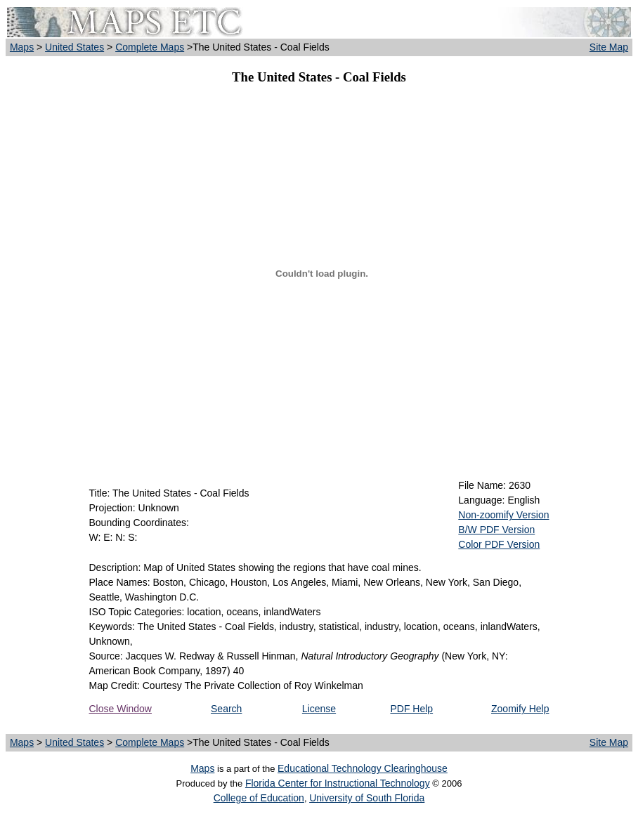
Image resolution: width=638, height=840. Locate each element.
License (319, 709)
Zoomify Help (520, 709)
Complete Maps (150, 47)
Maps (22, 47)
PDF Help (411, 709)
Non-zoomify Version (503, 515)
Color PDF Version (499, 544)
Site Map (609, 47)
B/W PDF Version (496, 530)
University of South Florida (367, 798)
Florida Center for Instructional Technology (338, 783)
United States (74, 47)
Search (226, 709)
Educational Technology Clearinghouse (363, 768)
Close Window (121, 709)
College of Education (259, 798)
